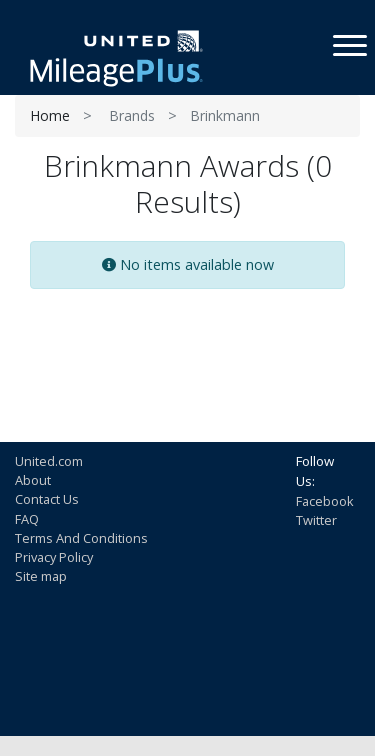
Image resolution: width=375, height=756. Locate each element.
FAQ (27, 519)
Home (50, 115)
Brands (132, 115)
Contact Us (47, 499)
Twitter (316, 520)
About (33, 480)
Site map (41, 576)
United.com (49, 461)
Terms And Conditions (81, 538)
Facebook (325, 501)
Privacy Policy (54, 557)
